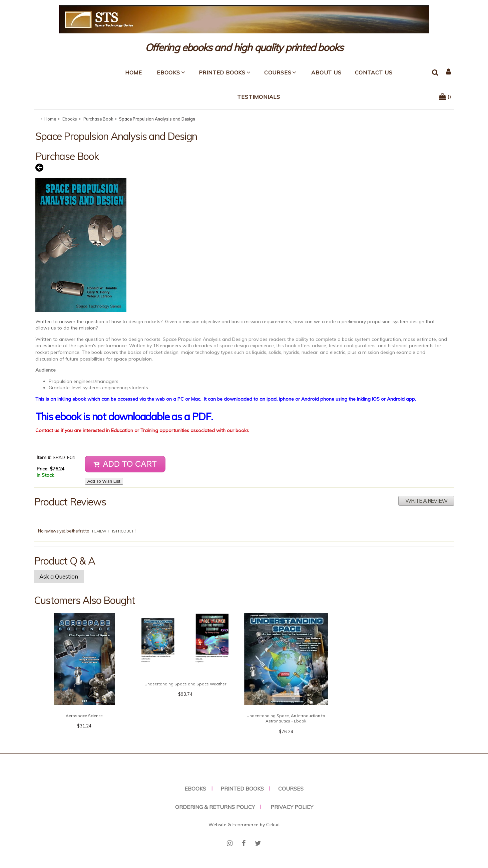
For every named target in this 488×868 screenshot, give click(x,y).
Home (134, 72)
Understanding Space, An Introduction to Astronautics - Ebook (286, 718)
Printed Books (222, 72)
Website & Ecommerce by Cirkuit (244, 825)
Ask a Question (59, 576)
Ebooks (168, 72)
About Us (326, 72)
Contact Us (374, 72)
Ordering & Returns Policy (215, 807)
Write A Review (426, 501)
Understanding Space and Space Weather (185, 684)
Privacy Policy (292, 807)
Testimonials (259, 97)
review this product (113, 531)
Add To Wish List (104, 481)
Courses (278, 72)
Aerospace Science (84, 716)
